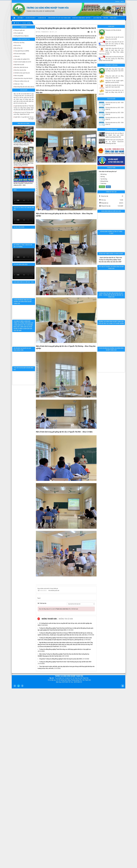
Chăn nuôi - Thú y (19, 84)
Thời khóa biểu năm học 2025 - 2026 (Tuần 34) (114, 113)
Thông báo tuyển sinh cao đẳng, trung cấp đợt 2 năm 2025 (114, 77)
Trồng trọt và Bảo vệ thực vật (22, 81)
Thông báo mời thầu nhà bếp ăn (113, 30)
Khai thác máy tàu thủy (20, 70)
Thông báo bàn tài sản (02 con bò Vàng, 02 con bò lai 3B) (114, 38)
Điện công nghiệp (19, 76)
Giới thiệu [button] (21, 18)
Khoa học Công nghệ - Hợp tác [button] (82, 18)
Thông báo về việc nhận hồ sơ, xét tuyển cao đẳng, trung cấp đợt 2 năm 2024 (111, 92)
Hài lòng (102, 177)
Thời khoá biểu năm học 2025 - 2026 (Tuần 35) (114, 108)
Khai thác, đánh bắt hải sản (21, 67)
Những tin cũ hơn (66, 619)
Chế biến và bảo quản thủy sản (22, 73)
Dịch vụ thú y (18, 45)
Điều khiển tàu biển (19, 65)
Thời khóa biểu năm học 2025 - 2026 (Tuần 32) (114, 123)
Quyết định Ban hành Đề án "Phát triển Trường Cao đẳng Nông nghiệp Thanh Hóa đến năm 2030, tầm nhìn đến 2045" (24, 112)
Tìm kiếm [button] (106, 18)
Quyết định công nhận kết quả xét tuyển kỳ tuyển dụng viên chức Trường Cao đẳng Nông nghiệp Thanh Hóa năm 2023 (111, 51)
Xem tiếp (31, 119)
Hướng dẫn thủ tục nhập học (22, 36)
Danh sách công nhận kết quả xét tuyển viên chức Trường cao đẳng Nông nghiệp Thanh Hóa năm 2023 (111, 44)
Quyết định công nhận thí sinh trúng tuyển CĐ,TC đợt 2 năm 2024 (114, 86)
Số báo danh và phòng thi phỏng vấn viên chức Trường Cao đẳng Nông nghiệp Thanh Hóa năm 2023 (111, 59)
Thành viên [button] (114, 18)
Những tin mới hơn (49, 619)
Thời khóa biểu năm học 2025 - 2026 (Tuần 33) (114, 118)
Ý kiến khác (103, 183)
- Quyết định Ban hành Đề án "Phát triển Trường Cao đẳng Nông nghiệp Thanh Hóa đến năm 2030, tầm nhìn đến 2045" (110, 260)
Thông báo (111, 26)
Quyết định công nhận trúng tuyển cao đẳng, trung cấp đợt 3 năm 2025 (114, 70)
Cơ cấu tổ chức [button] (31, 18)
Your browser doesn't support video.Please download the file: (24, 198)
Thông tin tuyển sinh (20, 30)
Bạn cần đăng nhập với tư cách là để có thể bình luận (59, 609)
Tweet (39, 598)
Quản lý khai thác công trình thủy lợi (23, 78)
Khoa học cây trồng (19, 43)
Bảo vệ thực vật (18, 48)
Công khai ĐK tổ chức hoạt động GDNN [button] (59, 18)
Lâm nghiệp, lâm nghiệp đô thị (22, 59)
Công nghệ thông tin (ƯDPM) (22, 51)
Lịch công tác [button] (97, 18)
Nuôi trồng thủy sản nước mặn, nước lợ (24, 87)
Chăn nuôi (17, 56)
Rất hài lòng (103, 174)
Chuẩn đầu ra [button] (42, 18)
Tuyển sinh (24, 27)
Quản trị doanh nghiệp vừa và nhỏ (23, 62)
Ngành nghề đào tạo (24, 39)
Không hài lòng (103, 181)
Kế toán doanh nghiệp (20, 54)
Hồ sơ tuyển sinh (19, 33)
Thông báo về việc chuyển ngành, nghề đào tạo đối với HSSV (114, 82)
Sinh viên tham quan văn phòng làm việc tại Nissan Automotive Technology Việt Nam (114, 142)
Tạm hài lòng (103, 179)
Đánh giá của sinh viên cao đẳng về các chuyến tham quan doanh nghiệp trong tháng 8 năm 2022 (114, 135)
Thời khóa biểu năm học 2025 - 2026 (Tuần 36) (114, 103)
